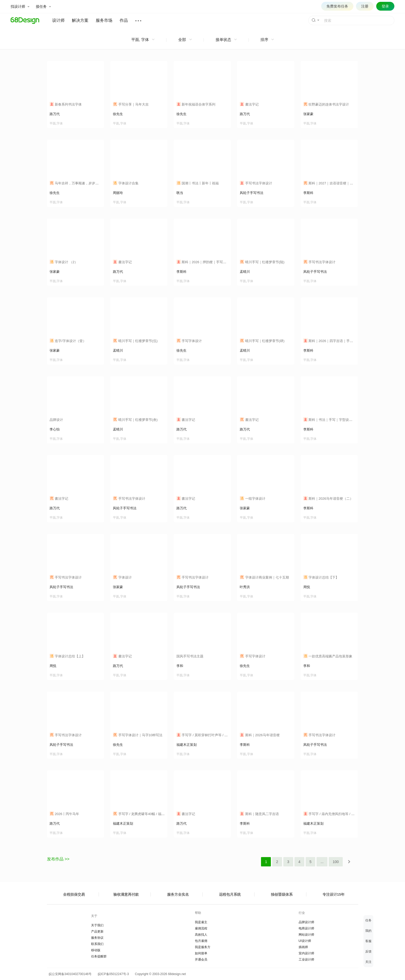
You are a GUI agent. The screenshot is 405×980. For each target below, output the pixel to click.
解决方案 (80, 20)
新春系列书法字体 (66, 104)
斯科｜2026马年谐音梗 (260, 735)
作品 (124, 20)
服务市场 (104, 20)
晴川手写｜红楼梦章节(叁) (135, 420)
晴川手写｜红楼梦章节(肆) (262, 341)
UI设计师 (305, 941)
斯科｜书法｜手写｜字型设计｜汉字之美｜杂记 (341, 420)
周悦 (307, 587)
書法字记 (249, 104)
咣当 (180, 193)
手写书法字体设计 (256, 183)
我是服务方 (203, 947)
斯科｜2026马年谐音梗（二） (328, 499)
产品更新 (97, 932)
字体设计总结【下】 (321, 577)
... (322, 862)
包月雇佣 (201, 941)
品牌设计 (56, 420)
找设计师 (20, 6)
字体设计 (122, 577)
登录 (385, 6)
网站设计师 (306, 935)
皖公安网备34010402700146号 (69, 974)
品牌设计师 (306, 922)
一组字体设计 (253, 499)
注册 (365, 6)
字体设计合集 (126, 183)
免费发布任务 (337, 6)
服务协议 (97, 938)
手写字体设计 (189, 341)
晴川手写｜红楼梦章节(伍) (135, 341)
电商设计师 (306, 928)
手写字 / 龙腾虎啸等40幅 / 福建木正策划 (146, 814)
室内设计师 (306, 953)
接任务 (43, 6)
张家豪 (308, 114)
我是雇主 (201, 922)
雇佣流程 (201, 928)
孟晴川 (245, 272)
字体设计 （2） (64, 262)
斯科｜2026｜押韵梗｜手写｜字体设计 (208, 262)
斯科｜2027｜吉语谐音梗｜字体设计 (333, 183)
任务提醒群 (99, 956)
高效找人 (201, 935)
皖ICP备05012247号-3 (113, 974)
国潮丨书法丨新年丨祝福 (198, 183)
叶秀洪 (245, 587)
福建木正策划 (187, 745)
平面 (53, 123)
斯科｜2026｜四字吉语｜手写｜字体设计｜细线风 (344, 341)
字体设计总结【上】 (67, 656)
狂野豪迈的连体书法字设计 (326, 104)
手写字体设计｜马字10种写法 (138, 735)
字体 (60, 123)
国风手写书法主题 (190, 656)
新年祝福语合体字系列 (196, 104)
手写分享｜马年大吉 (131, 104)
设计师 (58, 20)
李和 (180, 666)
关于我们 (97, 925)
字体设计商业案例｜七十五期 (264, 577)
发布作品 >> (58, 859)
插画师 (303, 947)
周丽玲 (118, 193)
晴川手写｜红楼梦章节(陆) (262, 262)
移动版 (96, 950)
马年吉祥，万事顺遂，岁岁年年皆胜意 (81, 183)
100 (336, 862)
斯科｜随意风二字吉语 (259, 814)
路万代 (55, 114)
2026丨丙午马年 (64, 814)
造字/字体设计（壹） (68, 341)
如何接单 (201, 953)
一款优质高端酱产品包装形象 (328, 656)
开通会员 (201, 960)
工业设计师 (306, 960)
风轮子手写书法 (252, 193)
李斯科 (308, 193)
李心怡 (55, 429)
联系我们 (97, 944)
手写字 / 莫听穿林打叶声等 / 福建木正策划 (211, 735)
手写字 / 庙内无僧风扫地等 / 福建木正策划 (337, 814)
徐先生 (118, 114)
